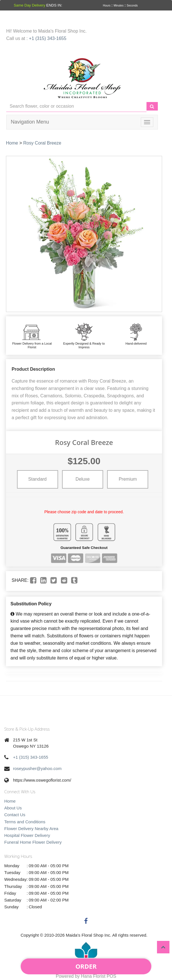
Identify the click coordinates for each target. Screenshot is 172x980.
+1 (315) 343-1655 (48, 38)
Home (12, 143)
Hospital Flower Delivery (27, 835)
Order (86, 966)
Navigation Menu (30, 122)
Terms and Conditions (25, 822)
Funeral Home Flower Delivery (33, 842)
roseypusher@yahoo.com (37, 768)
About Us (13, 808)
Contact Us (15, 815)
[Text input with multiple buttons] (76, 106)
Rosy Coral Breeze (42, 143)
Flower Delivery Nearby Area (31, 829)
